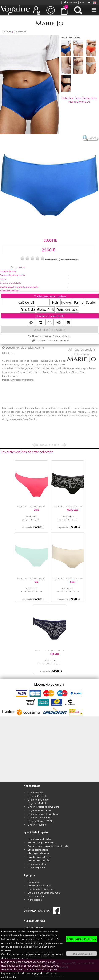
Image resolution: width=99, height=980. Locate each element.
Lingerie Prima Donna (40, 810)
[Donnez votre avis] (69, 259)
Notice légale (35, 900)
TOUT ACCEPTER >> (82, 939)
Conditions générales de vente (44, 892)
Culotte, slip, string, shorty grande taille (19, 287)
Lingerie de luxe (8, 271)
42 (40, 322)
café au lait (26, 302)
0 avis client (52, 259)
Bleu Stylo (28, 309)
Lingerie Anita (35, 792)
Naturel (66, 302)
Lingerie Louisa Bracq (40, 817)
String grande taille (38, 850)
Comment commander (40, 885)
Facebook (71, 2)
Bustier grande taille (39, 860)
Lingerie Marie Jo (37, 803)
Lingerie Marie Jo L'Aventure (43, 807)
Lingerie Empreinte (38, 799)
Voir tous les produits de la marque (82, 355)
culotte (3, 279)
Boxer (73, 582)
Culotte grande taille (39, 857)
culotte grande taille (10, 290)
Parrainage (34, 882)
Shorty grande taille (38, 853)
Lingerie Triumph (37, 825)
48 (68, 322)
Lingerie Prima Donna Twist (43, 814)
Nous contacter (36, 896)
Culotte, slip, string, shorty (12, 275)
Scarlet (91, 302)
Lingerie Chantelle (37, 796)
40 (31, 322)
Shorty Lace (73, 510)
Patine (79, 302)
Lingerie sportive (37, 864)
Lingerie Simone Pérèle (40, 821)
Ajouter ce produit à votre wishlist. (50, 336)
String (36, 510)
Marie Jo (7, 31)
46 (59, 322)
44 (49, 322)
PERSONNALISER (82, 953)
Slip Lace (55, 654)
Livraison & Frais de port (41, 889)
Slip (36, 582)
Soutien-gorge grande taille (43, 842)
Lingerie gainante (37, 867)
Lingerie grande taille (11, 283)
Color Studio (21, 31)
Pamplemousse (67, 309)
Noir (55, 302)
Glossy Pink (46, 309)
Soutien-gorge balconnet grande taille (48, 846)
